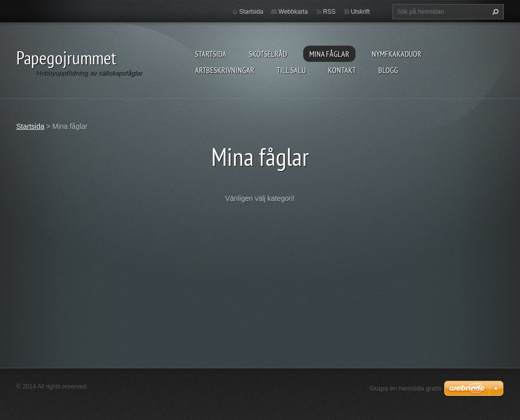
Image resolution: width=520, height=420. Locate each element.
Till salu (291, 70)
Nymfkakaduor (397, 54)
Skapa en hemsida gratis (405, 388)
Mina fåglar (329, 54)
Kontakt (342, 70)
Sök (494, 12)
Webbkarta (293, 12)
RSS (329, 12)
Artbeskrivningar (225, 70)
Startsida (211, 54)
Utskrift (360, 12)
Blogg (388, 70)
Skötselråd (268, 54)
